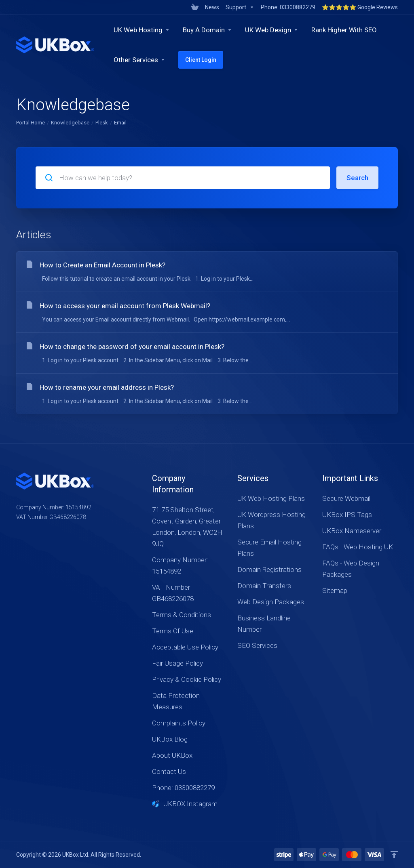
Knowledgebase (70, 123)
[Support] (240, 7)
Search (357, 178)
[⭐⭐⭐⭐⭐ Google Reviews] (358, 7)
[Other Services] (139, 60)
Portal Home (31, 123)
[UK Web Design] (272, 30)
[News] (212, 7)
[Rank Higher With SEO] (344, 30)
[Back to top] (394, 855)
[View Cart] (195, 7)
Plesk (102, 123)
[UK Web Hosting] (142, 30)
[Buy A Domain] (207, 30)
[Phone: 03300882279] (288, 7)
